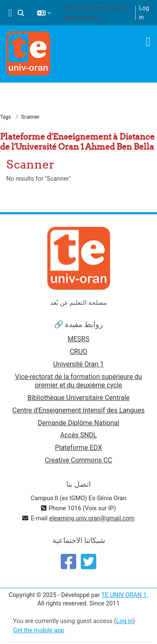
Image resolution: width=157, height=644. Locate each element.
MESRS (79, 339)
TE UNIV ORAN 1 (124, 595)
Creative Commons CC (78, 460)
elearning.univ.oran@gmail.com (92, 518)
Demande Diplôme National (78, 423)
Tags (5, 117)
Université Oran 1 (78, 364)
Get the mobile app (39, 630)
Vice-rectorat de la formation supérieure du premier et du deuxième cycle (78, 381)
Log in (144, 13)
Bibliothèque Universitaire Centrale (78, 398)
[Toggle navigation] (148, 42)
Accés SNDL (79, 435)
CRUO (79, 352)
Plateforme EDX (78, 448)
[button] (21, 13)
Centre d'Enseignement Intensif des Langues (79, 410)
